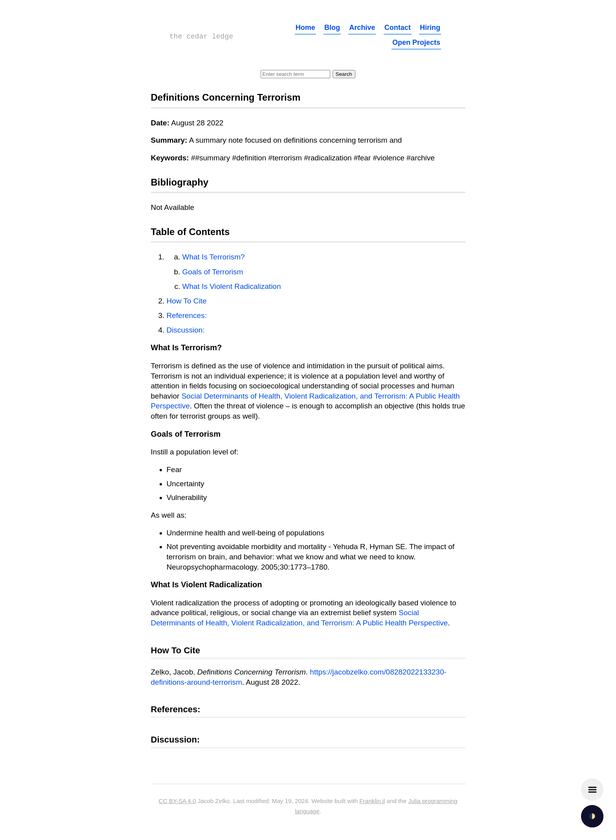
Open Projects (416, 42)
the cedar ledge (201, 37)
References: (187, 315)
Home (305, 28)
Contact (398, 28)
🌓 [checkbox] (592, 816)
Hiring (430, 28)
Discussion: (186, 330)
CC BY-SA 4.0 (177, 801)
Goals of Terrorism (213, 272)
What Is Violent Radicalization (232, 286)
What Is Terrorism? (214, 257)
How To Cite (187, 301)
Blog (332, 28)
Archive (362, 28)
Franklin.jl (372, 801)
